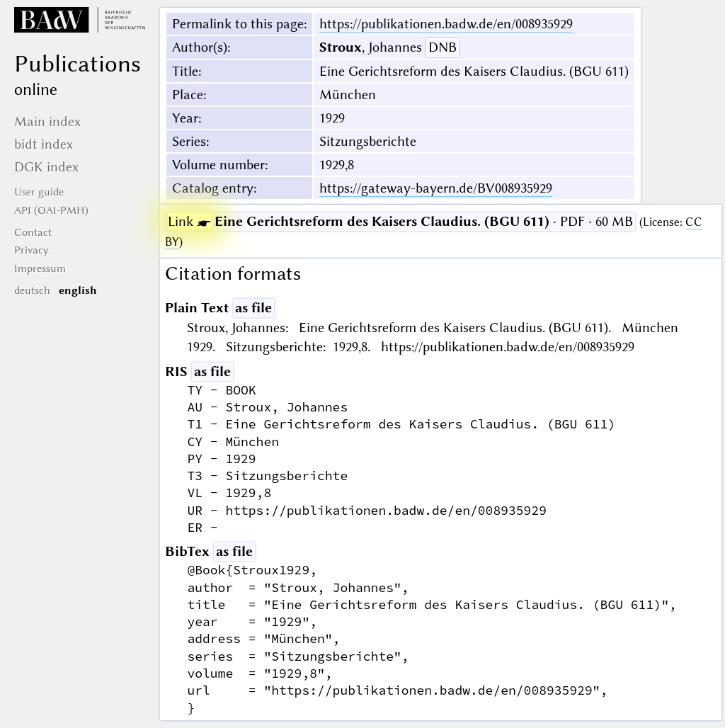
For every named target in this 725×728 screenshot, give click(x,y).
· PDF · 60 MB (400, 221)
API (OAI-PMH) (51, 210)
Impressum (40, 268)
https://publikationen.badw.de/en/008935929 (446, 24)
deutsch (32, 290)
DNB (443, 47)
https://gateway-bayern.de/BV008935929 (436, 188)
